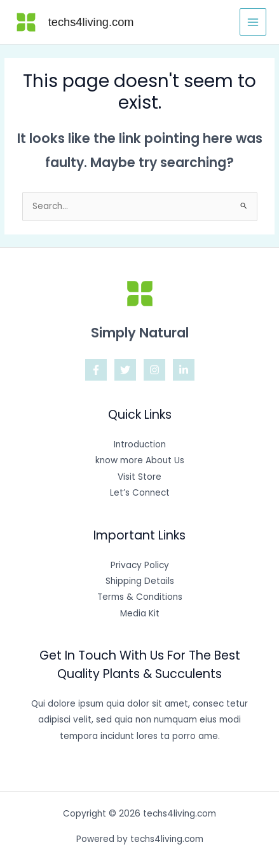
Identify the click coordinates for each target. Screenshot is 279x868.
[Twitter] (125, 370)
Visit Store (139, 477)
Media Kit (140, 614)
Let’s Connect (140, 493)
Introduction (140, 444)
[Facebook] (96, 370)
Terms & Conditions (140, 597)
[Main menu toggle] (253, 22)
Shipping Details (140, 581)
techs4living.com (91, 22)
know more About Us (140, 460)
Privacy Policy (140, 565)
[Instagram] (154, 370)
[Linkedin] (184, 370)
